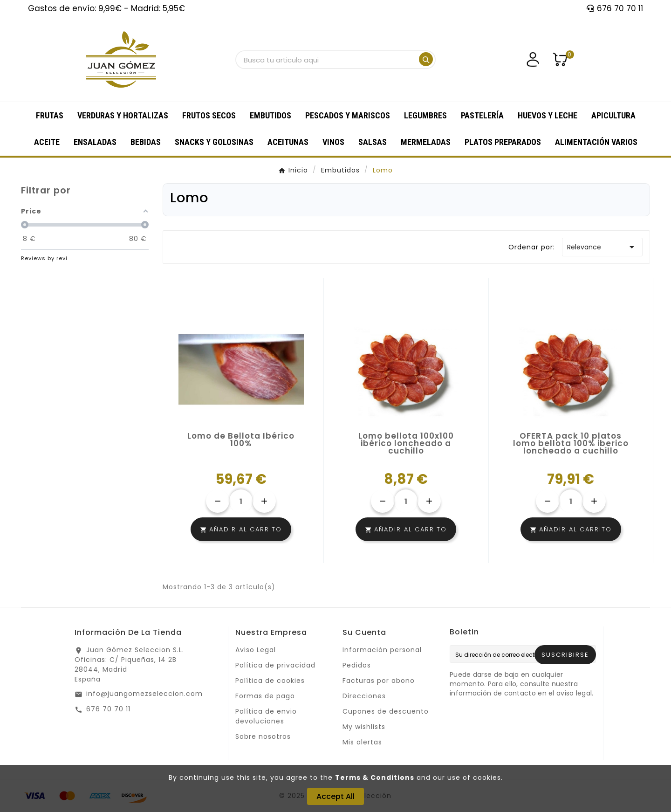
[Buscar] (327, 60)
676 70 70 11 (108, 709)
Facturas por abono (379, 681)
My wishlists (364, 727)
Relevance (602, 247)
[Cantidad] (241, 501)
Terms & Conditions (375, 778)
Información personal (382, 650)
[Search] (426, 59)
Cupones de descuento (386, 711)
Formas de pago (265, 696)
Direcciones (364, 696)
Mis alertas (362, 742)
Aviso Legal (256, 650)
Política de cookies (270, 681)
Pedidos (357, 665)
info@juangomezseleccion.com (144, 694)
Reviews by (44, 258)
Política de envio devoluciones (266, 716)
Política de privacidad (275, 665)
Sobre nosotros (263, 736)
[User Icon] (533, 59)
